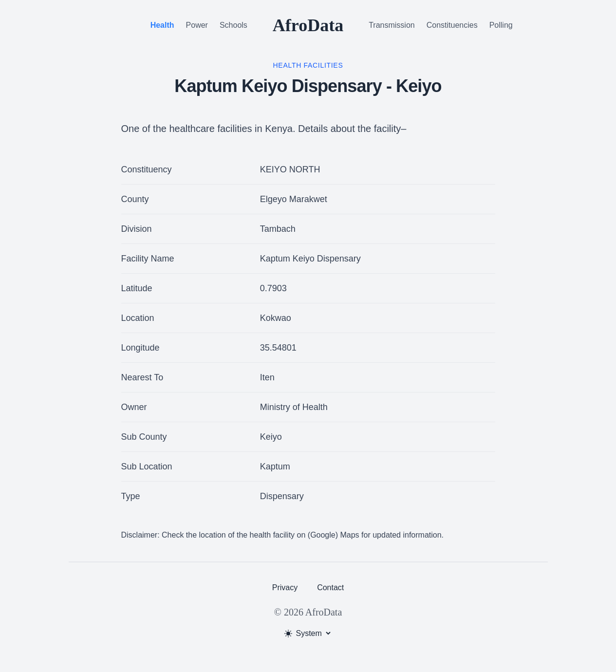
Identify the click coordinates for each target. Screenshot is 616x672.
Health (162, 25)
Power (197, 25)
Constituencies (452, 25)
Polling (501, 25)
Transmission (392, 25)
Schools (233, 25)
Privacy (285, 588)
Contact (330, 588)
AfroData (308, 25)
